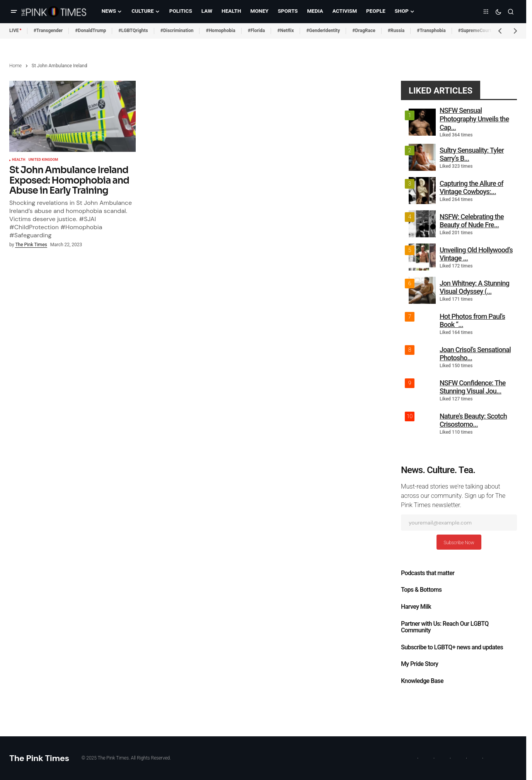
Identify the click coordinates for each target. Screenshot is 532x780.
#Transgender (48, 31)
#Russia (396, 31)
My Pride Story (419, 664)
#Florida (257, 31)
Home (15, 66)
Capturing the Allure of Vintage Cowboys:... (471, 188)
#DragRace (364, 31)
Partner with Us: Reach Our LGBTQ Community (445, 627)
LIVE (14, 31)
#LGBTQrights (133, 31)
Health (19, 160)
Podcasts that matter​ (428, 573)
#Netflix (286, 31)
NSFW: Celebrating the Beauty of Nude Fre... (472, 221)
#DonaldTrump (90, 31)
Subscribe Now (459, 543)
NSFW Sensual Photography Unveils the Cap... (474, 119)
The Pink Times (39, 758)
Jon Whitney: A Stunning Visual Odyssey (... (474, 287)
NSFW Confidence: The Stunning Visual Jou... (473, 387)
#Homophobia (220, 31)
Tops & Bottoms (421, 590)
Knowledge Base (422, 681)
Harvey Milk (416, 607)
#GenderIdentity (323, 31)
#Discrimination (177, 31)
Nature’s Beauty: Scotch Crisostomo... (473, 420)
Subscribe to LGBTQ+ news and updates (452, 647)
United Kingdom (43, 160)
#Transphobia (431, 31)
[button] (14, 12)
